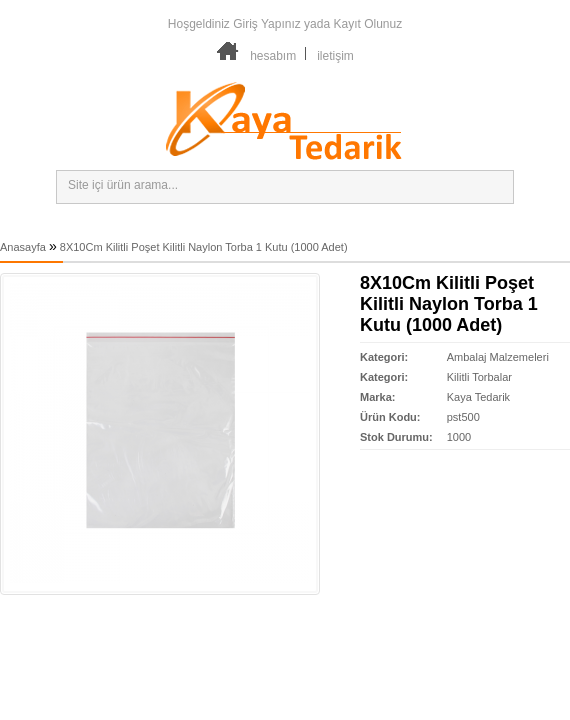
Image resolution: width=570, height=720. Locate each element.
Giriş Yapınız (267, 24)
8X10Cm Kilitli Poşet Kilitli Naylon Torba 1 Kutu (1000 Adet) (204, 247)
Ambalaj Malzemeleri (498, 357)
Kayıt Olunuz (367, 24)
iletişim (335, 56)
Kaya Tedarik (478, 397)
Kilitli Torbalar (479, 377)
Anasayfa (23, 247)
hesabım (273, 56)
